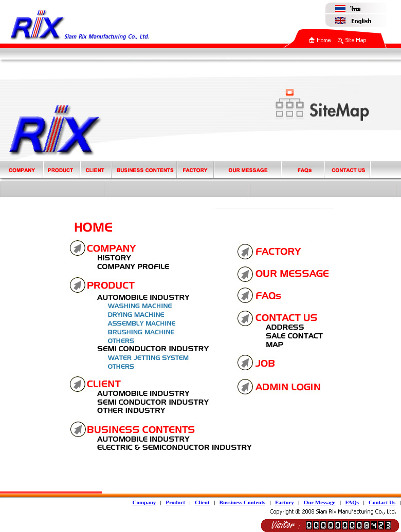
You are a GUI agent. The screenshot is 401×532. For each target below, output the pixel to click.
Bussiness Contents (243, 502)
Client (202, 502)
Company (144, 502)
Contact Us (382, 502)
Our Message (320, 502)
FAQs (352, 502)
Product (175, 502)
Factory (285, 502)
